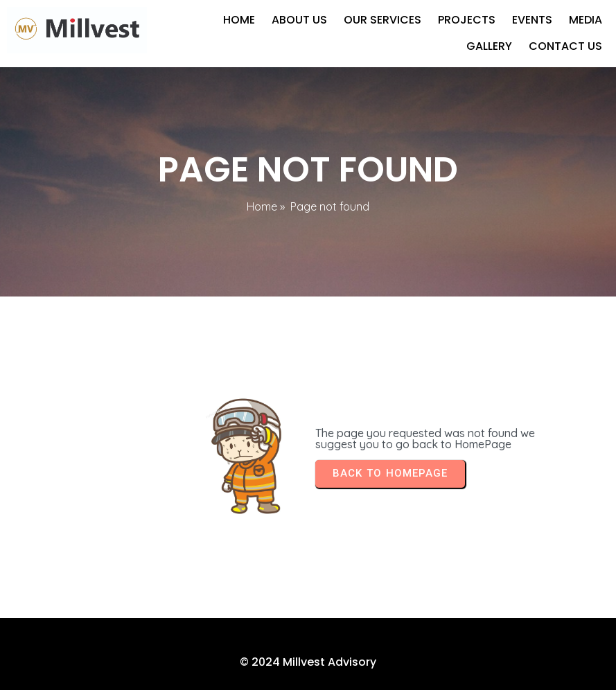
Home (262, 206)
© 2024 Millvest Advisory (308, 662)
